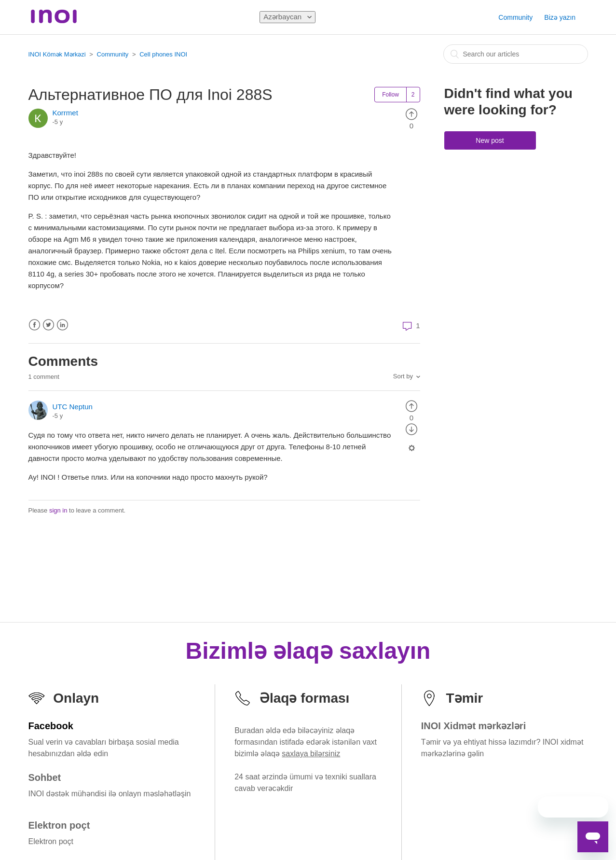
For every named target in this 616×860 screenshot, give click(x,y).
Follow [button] (390, 95)
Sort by (403, 376)
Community (515, 17)
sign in (58, 510)
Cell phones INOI (163, 54)
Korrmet (65, 113)
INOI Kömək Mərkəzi (57, 54)
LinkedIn (62, 325)
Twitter (48, 325)
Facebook (34, 325)
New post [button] (490, 140)
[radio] (411, 114)
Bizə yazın (560, 17)
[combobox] (516, 54)
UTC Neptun (73, 407)
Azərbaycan (283, 17)
